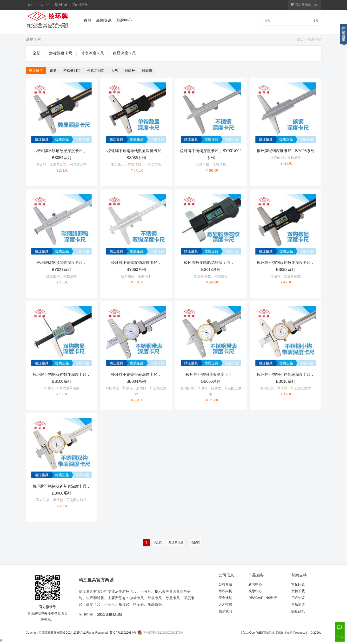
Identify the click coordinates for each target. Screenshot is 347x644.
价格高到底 (96, 71)
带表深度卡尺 (93, 53)
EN (30, 5)
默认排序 (36, 71)
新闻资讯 (104, 20)
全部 (37, 53)
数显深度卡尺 (124, 53)
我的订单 (61, 5)
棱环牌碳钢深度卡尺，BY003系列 (286, 151)
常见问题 (298, 584)
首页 (87, 20)
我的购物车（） (305, 5)
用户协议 (298, 598)
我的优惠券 (80, 5)
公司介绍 (225, 584)
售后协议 (298, 604)
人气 (114, 71)
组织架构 (225, 591)
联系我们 (225, 611)
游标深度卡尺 (61, 53)
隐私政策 (298, 611)
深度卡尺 (314, 40)
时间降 (147, 71)
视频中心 (255, 591)
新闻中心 (255, 584)
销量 (53, 71)
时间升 (130, 71)
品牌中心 (124, 20)
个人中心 (44, 5)
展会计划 (225, 598)
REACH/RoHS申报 (263, 598)
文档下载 (298, 591)
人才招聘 (225, 604)
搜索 (315, 21)
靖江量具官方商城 (53, 633)
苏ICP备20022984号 (123, 633)
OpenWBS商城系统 (262, 633)
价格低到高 (72, 71)
